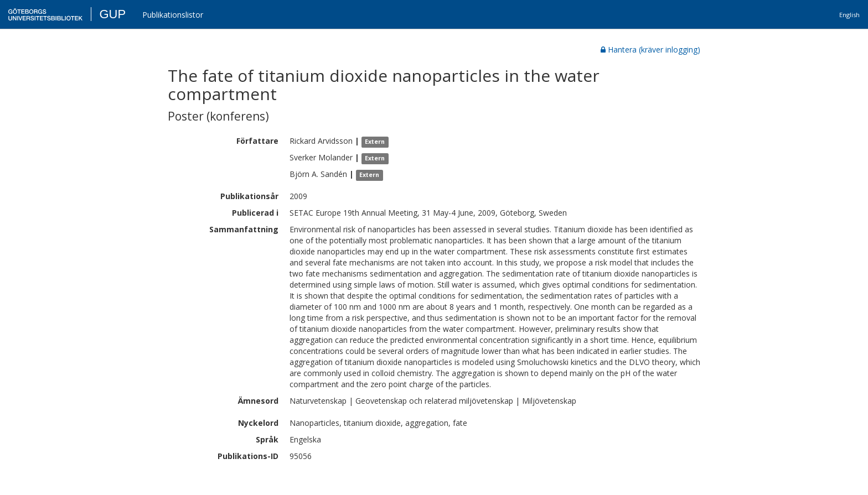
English (849, 15)
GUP (112, 14)
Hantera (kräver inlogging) (650, 49)
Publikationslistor (173, 15)
